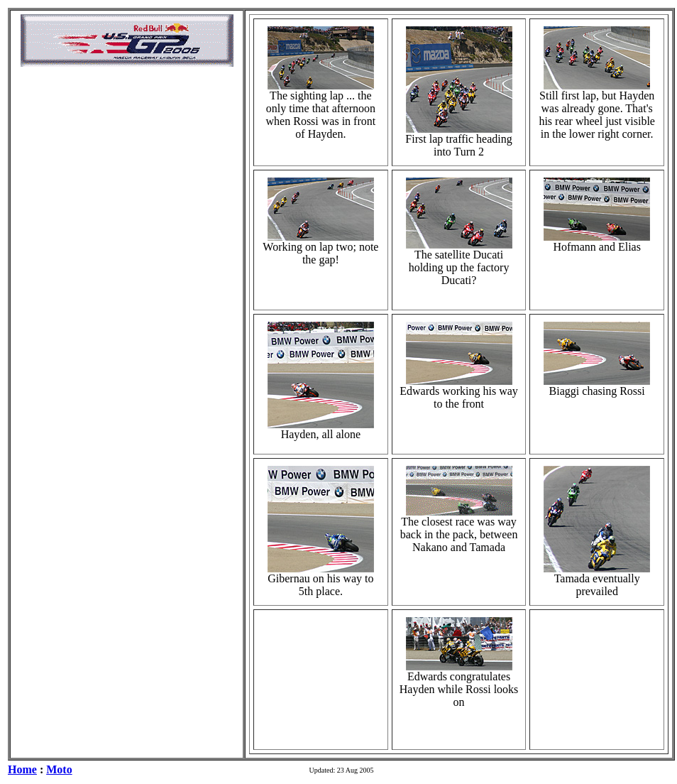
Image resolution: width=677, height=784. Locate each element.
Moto (59, 769)
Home (22, 769)
